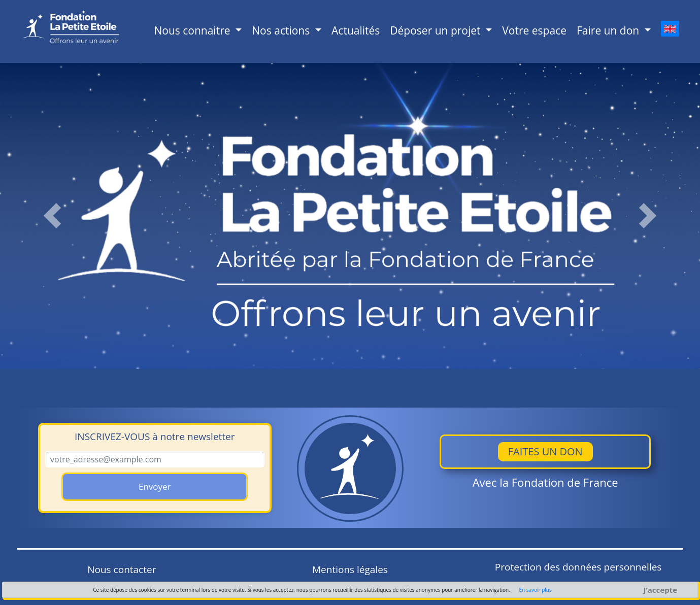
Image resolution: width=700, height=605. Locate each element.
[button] (53, 216)
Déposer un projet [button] (437, 30)
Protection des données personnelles (578, 567)
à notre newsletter (155, 436)
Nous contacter (122, 569)
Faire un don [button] (609, 30)
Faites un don (545, 451)
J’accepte (660, 590)
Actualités (356, 30)
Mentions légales (350, 569)
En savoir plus (535, 590)
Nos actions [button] (282, 30)
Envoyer (155, 486)
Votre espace (534, 30)
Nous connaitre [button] (193, 30)
